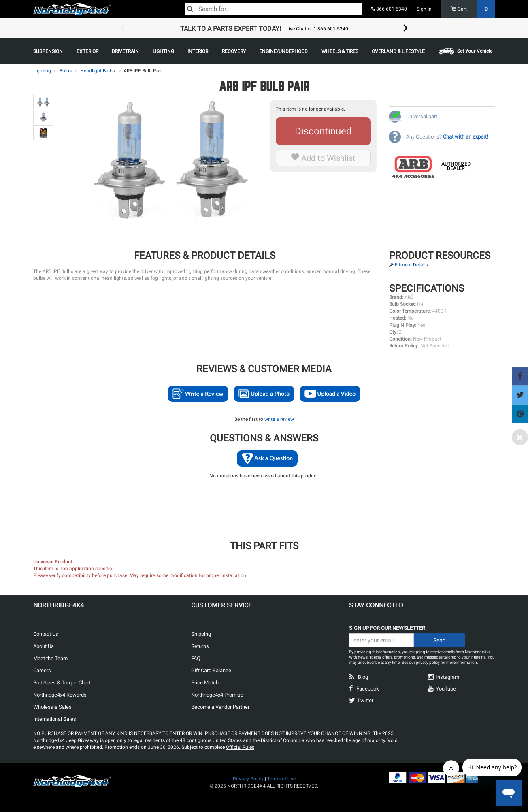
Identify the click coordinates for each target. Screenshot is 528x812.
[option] (264, 28)
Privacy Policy (248, 779)
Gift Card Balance (211, 670)
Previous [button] (122, 28)
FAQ (196, 658)
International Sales (55, 719)
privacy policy (428, 662)
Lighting (42, 71)
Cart (473, 9)
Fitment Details (411, 265)
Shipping (201, 634)
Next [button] (406, 28)
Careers (42, 670)
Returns (200, 646)
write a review (279, 419)
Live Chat (296, 29)
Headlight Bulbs (98, 71)
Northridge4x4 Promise (217, 695)
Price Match (205, 683)
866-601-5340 (389, 9)
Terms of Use (281, 779)
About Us (44, 646)
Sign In (424, 9)
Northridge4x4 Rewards (60, 695)
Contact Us (46, 634)
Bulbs (66, 71)
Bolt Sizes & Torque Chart (62, 683)
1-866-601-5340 (331, 29)
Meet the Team (50, 658)
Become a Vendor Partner (220, 707)
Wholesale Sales (52, 707)
